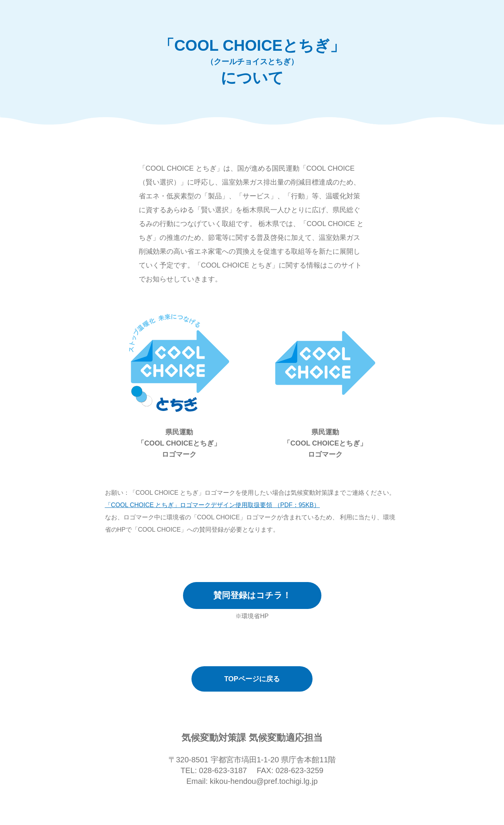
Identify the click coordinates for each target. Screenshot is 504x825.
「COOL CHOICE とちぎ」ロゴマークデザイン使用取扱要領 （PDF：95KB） (212, 505)
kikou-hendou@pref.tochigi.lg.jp (264, 781)
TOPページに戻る (252, 679)
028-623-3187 (223, 770)
